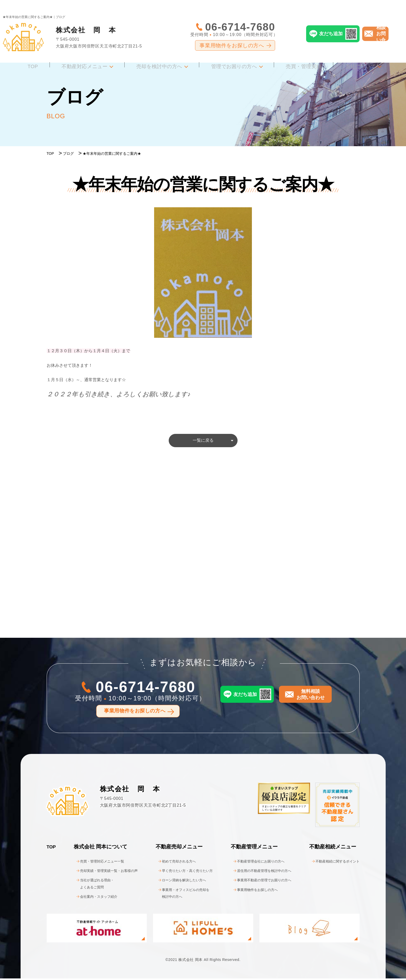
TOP (45, 53)
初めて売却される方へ (173, 863)
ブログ (68, 154)
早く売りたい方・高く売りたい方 (183, 872)
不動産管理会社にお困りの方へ (256, 863)
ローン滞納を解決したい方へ (179, 882)
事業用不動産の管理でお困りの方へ (260, 882)
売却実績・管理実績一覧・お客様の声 (105, 872)
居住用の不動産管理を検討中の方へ (260, 872)
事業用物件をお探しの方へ (232, 34)
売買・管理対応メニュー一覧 (96, 863)
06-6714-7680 (240, 15)
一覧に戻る (203, 441)
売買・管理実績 (296, 53)
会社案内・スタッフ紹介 (92, 898)
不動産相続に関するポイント (332, 863)
